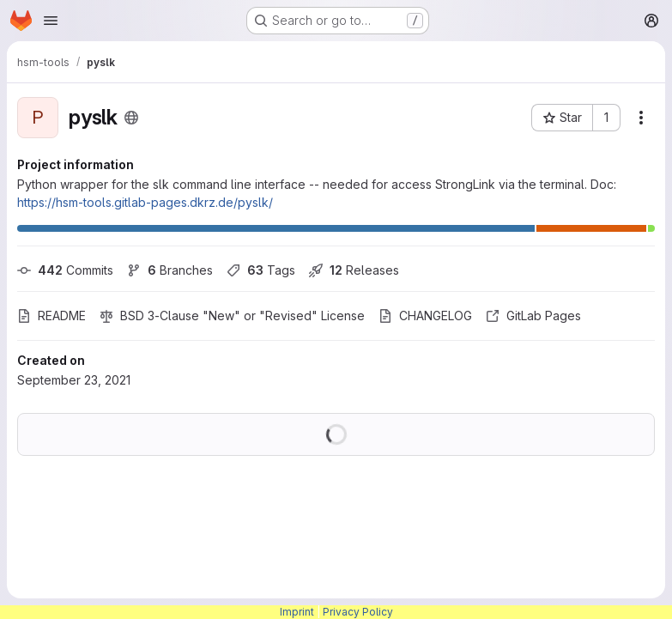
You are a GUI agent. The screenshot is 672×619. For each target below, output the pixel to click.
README (51, 316)
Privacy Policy (358, 612)
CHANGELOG (425, 316)
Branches (170, 270)
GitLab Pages (533, 316)
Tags (261, 270)
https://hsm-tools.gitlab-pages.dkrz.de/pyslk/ (145, 202)
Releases (354, 270)
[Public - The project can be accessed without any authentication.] (131, 118)
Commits (65, 270)
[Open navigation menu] (51, 21)
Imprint (297, 612)
